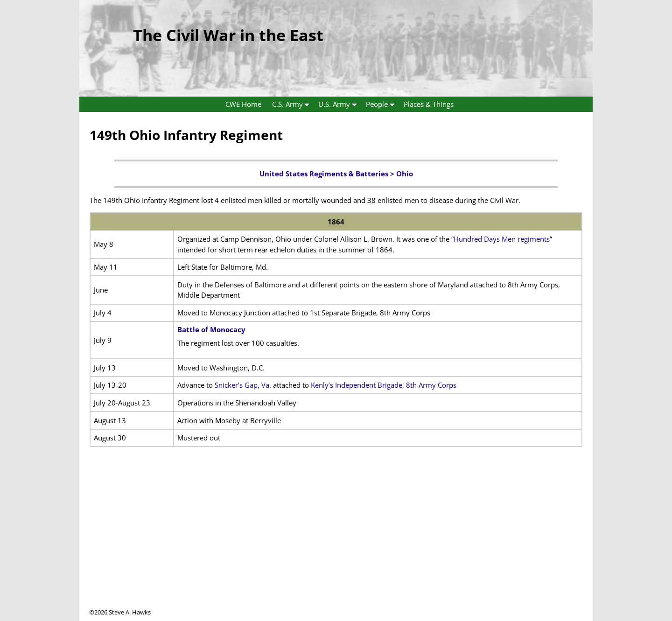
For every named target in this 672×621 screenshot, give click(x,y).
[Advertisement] (336, 543)
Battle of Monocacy (211, 329)
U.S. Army (339, 104)
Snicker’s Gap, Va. (243, 385)
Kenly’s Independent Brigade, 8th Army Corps (384, 385)
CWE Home (243, 104)
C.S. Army (293, 104)
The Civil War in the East (228, 35)
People (382, 104)
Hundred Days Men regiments (502, 239)
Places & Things (429, 104)
